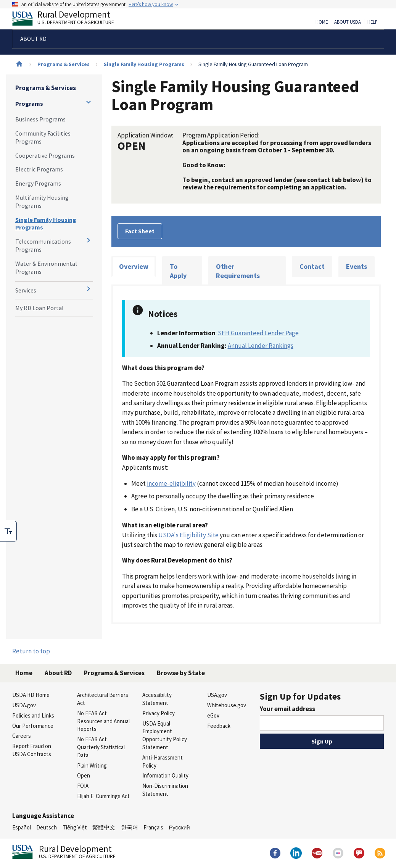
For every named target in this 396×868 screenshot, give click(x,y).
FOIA (83, 786)
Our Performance (33, 726)
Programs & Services (64, 64)
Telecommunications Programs (43, 245)
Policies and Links (33, 715)
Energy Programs (38, 183)
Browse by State (181, 673)
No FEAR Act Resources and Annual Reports (103, 721)
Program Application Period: (221, 135)
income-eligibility (171, 483)
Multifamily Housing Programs (42, 201)
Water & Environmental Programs (46, 268)
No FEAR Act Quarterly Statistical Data (101, 747)
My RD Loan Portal (39, 308)
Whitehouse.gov (227, 705)
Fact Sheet (140, 231)
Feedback (219, 726)
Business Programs (40, 119)
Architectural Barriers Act (103, 699)
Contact (312, 266)
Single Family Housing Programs (144, 64)
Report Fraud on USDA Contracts (32, 750)
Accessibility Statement (157, 699)
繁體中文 (104, 827)
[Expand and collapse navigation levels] (89, 102)
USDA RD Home (31, 695)
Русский (179, 827)
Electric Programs (39, 169)
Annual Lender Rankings (261, 346)
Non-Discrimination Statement (165, 790)
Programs (29, 103)
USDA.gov (24, 705)
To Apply (178, 271)
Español (22, 827)
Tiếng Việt (75, 827)
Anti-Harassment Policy (163, 761)
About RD (58, 673)
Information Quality (165, 775)
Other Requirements (238, 271)
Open (84, 775)
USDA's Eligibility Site (188, 535)
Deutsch (47, 827)
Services (26, 290)
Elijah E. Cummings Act (103, 796)
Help (373, 22)
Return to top (31, 651)
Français (153, 827)
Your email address (287, 709)
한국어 (130, 827)
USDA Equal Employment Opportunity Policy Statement (165, 735)
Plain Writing (92, 765)
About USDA (348, 22)
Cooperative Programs (45, 155)
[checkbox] (8, 531)
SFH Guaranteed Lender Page (258, 333)
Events (357, 266)
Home (322, 22)
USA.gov (217, 695)
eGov (213, 715)
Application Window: (145, 135)
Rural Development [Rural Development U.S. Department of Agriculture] (69, 19)
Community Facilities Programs (43, 137)
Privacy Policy (159, 713)
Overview (134, 266)
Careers (22, 736)
